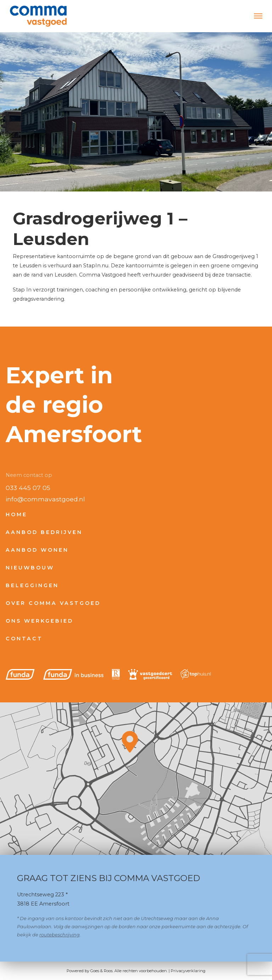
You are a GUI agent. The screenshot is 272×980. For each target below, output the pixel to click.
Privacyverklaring (188, 971)
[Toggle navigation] (258, 16)
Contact (24, 639)
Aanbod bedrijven (44, 532)
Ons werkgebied (39, 621)
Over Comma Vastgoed (53, 603)
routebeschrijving (59, 935)
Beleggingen (32, 585)
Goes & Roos (101, 971)
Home (16, 514)
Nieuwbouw (30, 568)
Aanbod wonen (37, 550)
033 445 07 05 (28, 488)
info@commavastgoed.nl (45, 499)
